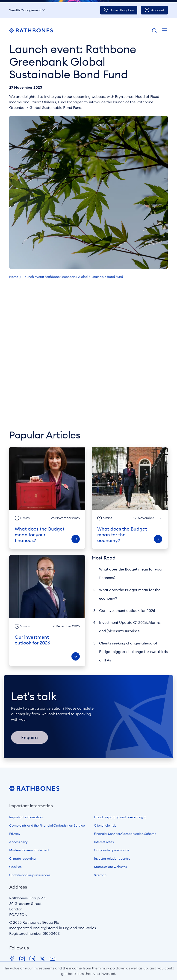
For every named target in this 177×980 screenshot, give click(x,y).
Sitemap (100, 875)
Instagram (22, 959)
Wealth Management (25, 10)
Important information (26, 817)
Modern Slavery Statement (29, 850)
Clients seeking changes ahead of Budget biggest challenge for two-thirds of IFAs (133, 652)
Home (14, 277)
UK (122, 10)
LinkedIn (32, 959)
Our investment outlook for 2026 (127, 610)
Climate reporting (22, 859)
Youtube (53, 959)
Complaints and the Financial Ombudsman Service (47, 825)
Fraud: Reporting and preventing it (120, 817)
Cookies (15, 867)
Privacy (15, 834)
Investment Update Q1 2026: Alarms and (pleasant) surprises (130, 627)
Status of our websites (110, 867)
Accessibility (18, 842)
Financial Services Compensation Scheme (125, 834)
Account (158, 10)
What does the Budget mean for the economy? (130, 594)
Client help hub (105, 825)
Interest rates (104, 842)
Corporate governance (112, 850)
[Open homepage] (34, 790)
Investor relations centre (112, 859)
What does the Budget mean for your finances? (131, 573)
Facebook (12, 959)
